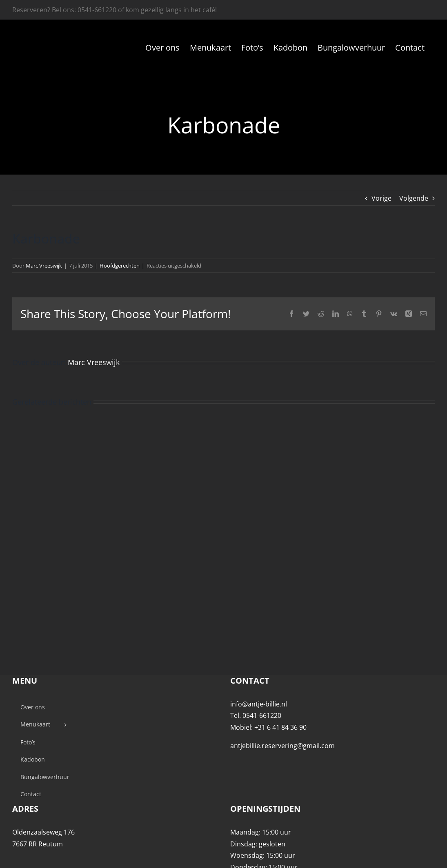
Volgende (414, 198)
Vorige (381, 198)
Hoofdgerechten (120, 266)
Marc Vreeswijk (44, 266)
